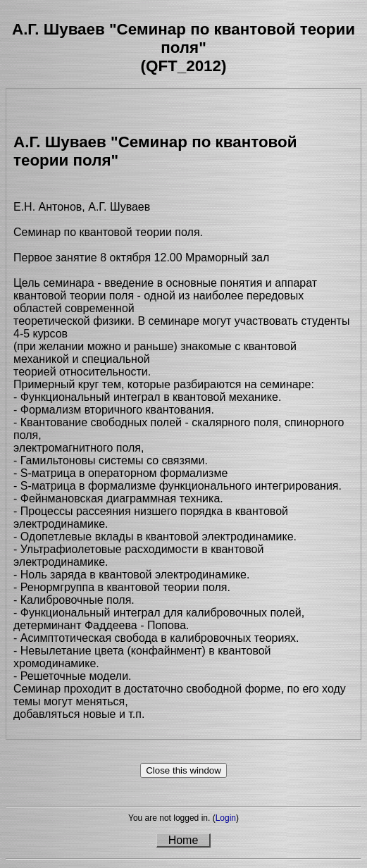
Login (226, 818)
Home (183, 840)
